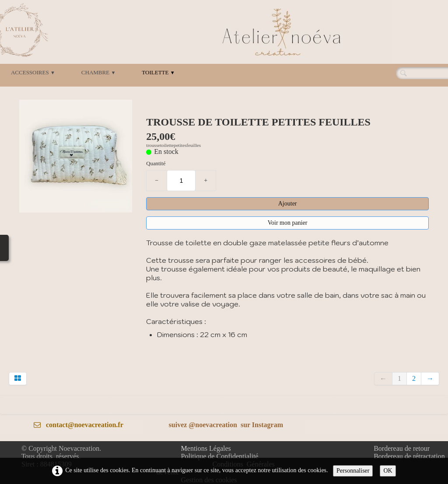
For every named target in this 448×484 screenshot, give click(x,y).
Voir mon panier (288, 223)
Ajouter (288, 204)
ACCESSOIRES (33, 72)
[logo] (278, 34)
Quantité (156, 164)
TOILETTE (158, 72)
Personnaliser (353, 471)
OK (388, 471)
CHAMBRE (98, 72)
